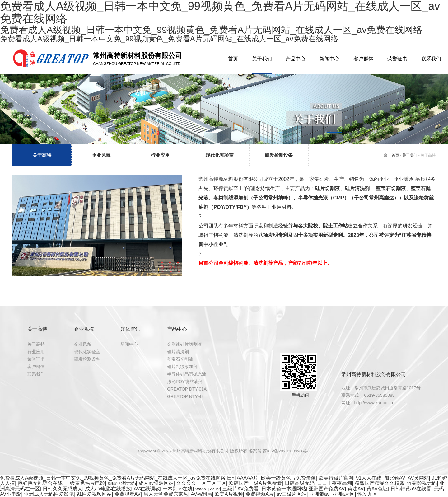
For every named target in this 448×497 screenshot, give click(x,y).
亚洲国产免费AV (327, 489)
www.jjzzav (208, 489)
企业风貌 (83, 344)
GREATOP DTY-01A (187, 389)
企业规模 (84, 329)
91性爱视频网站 (94, 494)
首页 (395, 155)
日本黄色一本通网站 (284, 489)
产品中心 (177, 329)
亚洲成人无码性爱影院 (49, 494)
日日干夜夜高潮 (334, 483)
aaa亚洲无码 (122, 483)
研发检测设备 (87, 359)
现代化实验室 (87, 352)
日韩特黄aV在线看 (411, 489)
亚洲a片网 (344, 494)
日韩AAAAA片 (243, 478)
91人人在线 (369, 478)
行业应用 (36, 352)
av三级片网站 (291, 494)
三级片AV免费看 (240, 489)
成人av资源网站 (156, 483)
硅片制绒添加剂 (182, 367)
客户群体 (36, 367)
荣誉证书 (36, 359)
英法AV (356, 489)
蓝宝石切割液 (180, 359)
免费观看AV (128, 494)
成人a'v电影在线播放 (108, 489)
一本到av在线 (178, 489)
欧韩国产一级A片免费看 (255, 483)
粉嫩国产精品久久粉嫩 (380, 483)
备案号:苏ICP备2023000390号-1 (279, 451)
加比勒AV (395, 478)
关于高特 (37, 329)
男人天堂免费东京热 (166, 494)
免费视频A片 (260, 494)
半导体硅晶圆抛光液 (187, 374)
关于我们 (410, 155)
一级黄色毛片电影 (85, 483)
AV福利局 (201, 494)
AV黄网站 (418, 478)
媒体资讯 (130, 329)
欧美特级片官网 (336, 478)
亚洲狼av (319, 494)
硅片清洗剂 (178, 352)
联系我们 (36, 374)
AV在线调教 (147, 489)
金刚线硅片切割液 (184, 344)
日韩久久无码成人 (63, 489)
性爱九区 (367, 494)
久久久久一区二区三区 (201, 483)
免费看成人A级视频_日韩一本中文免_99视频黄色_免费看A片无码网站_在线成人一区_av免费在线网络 (113, 478)
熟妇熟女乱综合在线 (40, 483)
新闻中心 (129, 344)
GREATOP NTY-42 (185, 396)
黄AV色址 (377, 489)
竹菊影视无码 (422, 483)
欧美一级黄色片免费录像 (288, 478)
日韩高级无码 (300, 483)
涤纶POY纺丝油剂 (185, 382)
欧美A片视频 (229, 494)
